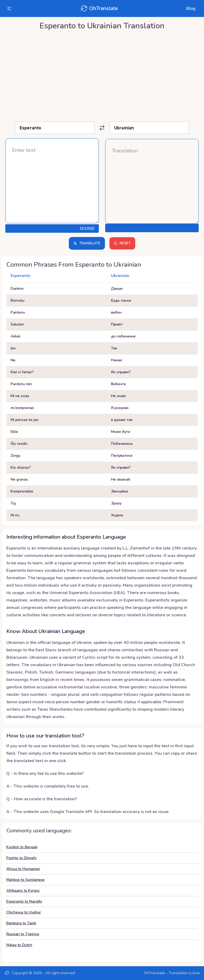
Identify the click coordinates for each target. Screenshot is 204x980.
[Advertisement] (102, 74)
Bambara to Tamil (21, 923)
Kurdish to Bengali (22, 847)
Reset (122, 243)
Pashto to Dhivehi (21, 858)
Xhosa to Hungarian (23, 869)
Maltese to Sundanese (25, 880)
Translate (87, 243)
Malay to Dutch (19, 945)
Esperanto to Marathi (24, 901)
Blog (191, 8)
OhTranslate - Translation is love (172, 973)
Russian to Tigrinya (23, 934)
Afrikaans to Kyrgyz (23, 891)
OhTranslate (99, 8)
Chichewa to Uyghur (24, 912)
